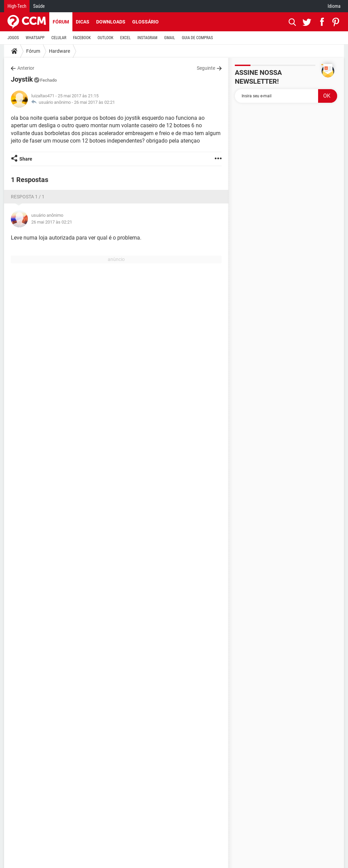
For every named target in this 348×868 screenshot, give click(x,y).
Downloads (111, 22)
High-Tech (17, 6)
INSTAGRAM (147, 38)
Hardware (59, 51)
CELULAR (59, 38)
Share (26, 159)
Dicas (83, 22)
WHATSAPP (35, 38)
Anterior (26, 68)
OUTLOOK (106, 38)
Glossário (145, 22)
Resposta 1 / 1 (28, 197)
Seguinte (206, 68)
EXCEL (125, 38)
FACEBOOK (82, 38)
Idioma (334, 6)
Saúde (39, 6)
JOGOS (13, 38)
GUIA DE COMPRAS (197, 38)
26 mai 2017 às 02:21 (94, 102)
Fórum (61, 22)
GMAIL (170, 38)
